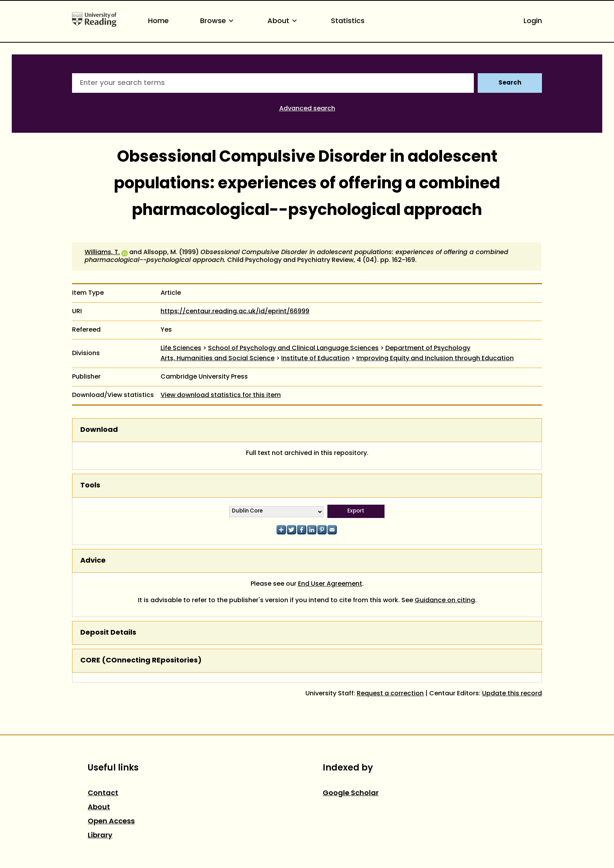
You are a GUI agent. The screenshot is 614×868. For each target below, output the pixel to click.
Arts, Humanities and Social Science (218, 359)
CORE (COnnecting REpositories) (141, 661)
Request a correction (390, 694)
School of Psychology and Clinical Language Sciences (293, 348)
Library (100, 836)
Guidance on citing (445, 601)
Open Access (111, 822)
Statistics (348, 21)
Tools (90, 486)
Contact (103, 793)
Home (158, 21)
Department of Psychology (428, 348)
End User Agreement (330, 584)
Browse (218, 21)
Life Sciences (181, 348)
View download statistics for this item (221, 395)
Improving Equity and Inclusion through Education (435, 359)
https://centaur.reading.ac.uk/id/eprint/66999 (235, 312)
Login (533, 21)
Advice (93, 561)
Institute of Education (315, 359)
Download (99, 430)
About (284, 21)
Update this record (512, 694)
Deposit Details (108, 633)
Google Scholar (351, 793)
